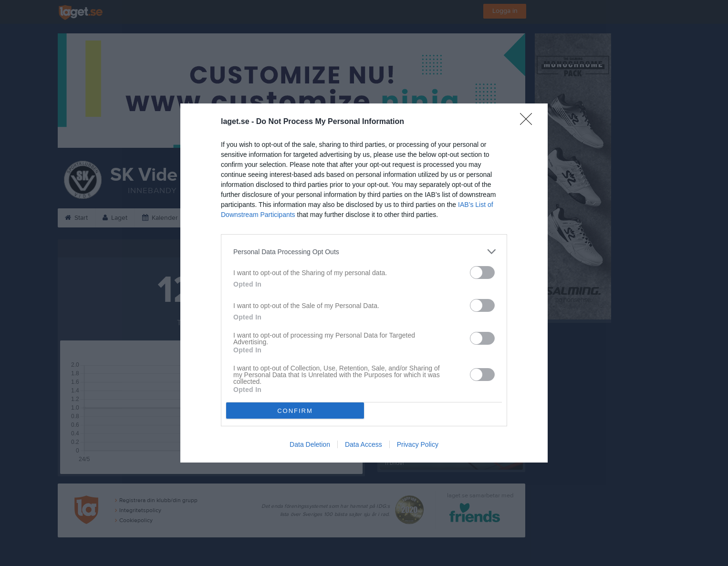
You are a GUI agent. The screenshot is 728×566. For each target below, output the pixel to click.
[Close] (529, 122)
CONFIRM (295, 411)
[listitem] (364, 252)
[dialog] (364, 283)
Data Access (364, 444)
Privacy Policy (418, 444)
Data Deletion (310, 444)
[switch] (482, 273)
